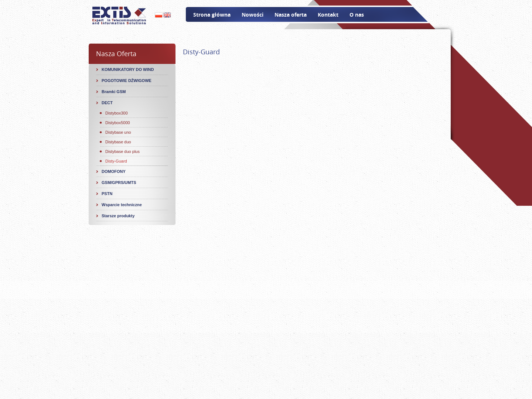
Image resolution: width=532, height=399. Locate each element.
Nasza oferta (291, 15)
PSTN (107, 194)
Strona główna (212, 15)
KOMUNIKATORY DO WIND (128, 69)
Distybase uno (118, 132)
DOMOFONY (114, 171)
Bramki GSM (114, 92)
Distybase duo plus (122, 151)
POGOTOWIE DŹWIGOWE (127, 81)
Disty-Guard (116, 161)
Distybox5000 (118, 123)
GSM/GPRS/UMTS (119, 183)
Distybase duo (118, 142)
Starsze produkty (118, 216)
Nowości (253, 15)
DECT (107, 103)
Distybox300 (117, 113)
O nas (357, 15)
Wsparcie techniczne (122, 205)
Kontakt (328, 15)
